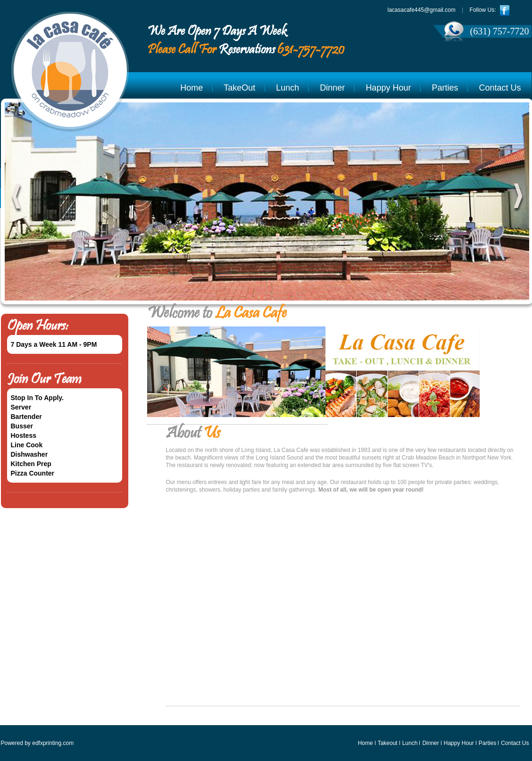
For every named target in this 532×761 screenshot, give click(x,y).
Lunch (287, 88)
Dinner (332, 88)
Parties (445, 88)
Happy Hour (388, 88)
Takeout (388, 743)
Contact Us (500, 88)
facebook (505, 10)
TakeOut (239, 88)
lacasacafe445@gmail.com (422, 10)
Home (191, 88)
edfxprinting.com (53, 743)
